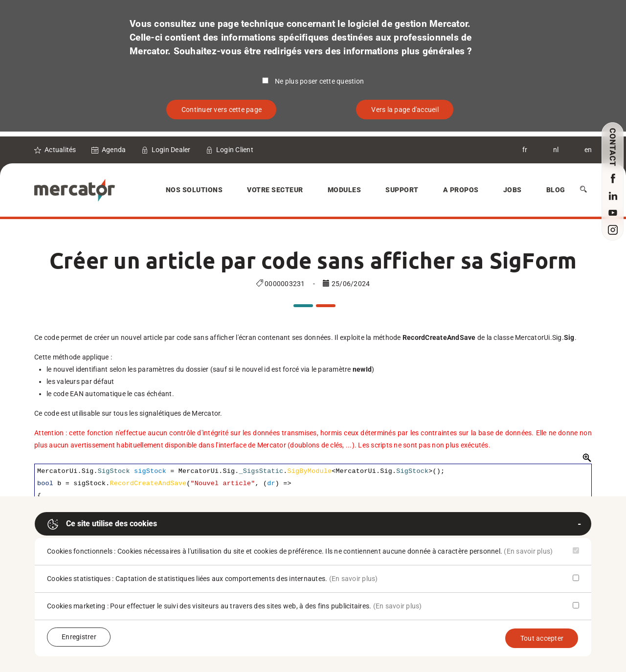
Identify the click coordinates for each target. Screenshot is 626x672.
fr (525, 150)
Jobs (513, 190)
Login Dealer (171, 150)
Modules (345, 190)
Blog (556, 190)
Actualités (60, 150)
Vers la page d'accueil (405, 110)
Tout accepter (542, 638)
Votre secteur (275, 190)
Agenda (114, 150)
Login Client (235, 150)
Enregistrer (79, 637)
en (588, 150)
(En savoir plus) (528, 551)
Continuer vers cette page (222, 110)
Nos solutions (194, 190)
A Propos (461, 190)
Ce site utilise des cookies (102, 524)
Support (402, 190)
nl (556, 150)
